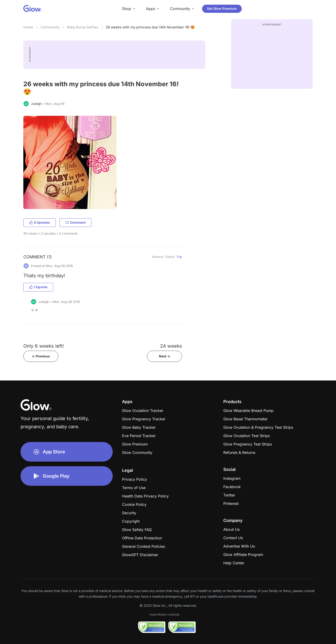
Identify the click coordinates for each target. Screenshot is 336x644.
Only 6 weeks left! (44, 346)
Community (50, 27)
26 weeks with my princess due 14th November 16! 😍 (150, 27)
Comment (75, 222)
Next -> (164, 356)
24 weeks (171, 346)
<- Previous (41, 356)
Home (28, 27)
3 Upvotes (40, 222)
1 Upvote (38, 287)
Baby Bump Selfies (83, 27)
